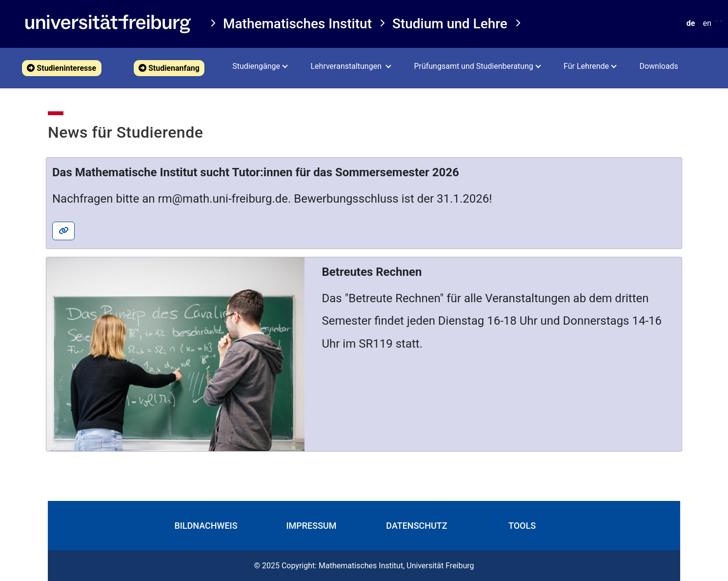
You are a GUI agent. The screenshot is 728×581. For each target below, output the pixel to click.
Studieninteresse (61, 68)
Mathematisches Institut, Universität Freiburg (396, 566)
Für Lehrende (586, 66)
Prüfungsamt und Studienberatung (473, 66)
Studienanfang (169, 68)
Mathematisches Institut (297, 24)
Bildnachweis (206, 526)
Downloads (658, 66)
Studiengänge (256, 66)
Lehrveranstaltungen (347, 66)
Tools (522, 526)
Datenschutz (416, 526)
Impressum (311, 526)
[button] (62, 68)
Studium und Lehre (450, 24)
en (707, 23)
